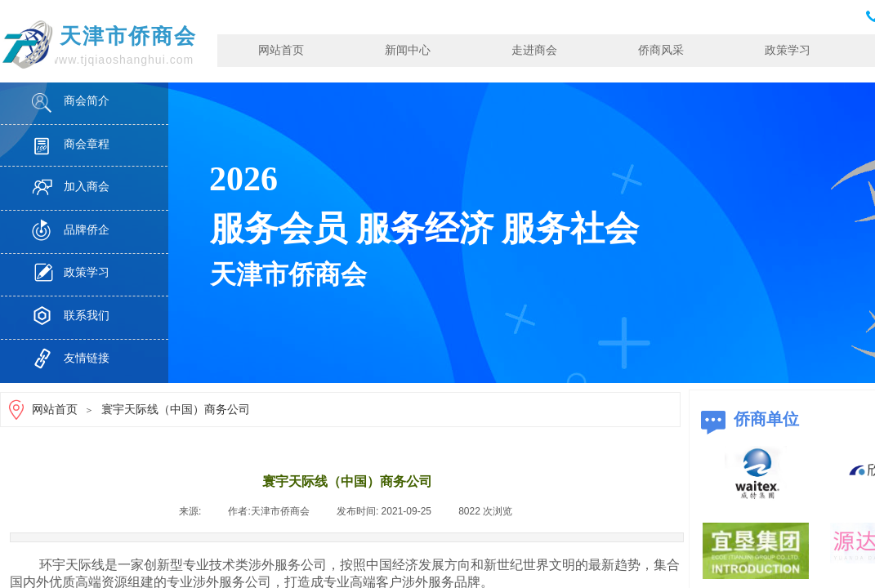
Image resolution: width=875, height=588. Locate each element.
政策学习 (788, 50)
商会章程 (87, 144)
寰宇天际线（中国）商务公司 (176, 410)
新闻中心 (408, 50)
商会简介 (87, 101)
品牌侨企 (87, 230)
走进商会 (534, 50)
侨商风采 (661, 50)
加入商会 (87, 187)
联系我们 (87, 316)
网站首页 (281, 50)
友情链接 (87, 358)
